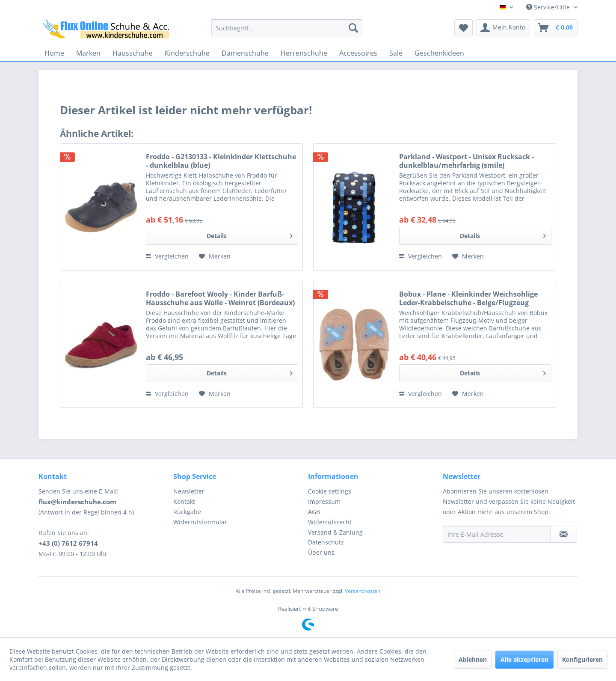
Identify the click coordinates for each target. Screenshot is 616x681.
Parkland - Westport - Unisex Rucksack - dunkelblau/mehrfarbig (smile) (466, 161)
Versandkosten (363, 591)
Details (250, 234)
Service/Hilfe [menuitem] (549, 7)
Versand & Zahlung (335, 532)
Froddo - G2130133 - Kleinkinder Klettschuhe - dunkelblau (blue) (221, 161)
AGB (314, 512)
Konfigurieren (582, 659)
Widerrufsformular (200, 522)
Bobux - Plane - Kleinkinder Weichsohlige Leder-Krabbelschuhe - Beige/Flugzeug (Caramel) (468, 298)
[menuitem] (287, 28)
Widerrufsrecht (330, 522)
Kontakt (184, 501)
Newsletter (189, 491)
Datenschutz (326, 542)
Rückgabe (187, 512)
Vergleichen (167, 256)
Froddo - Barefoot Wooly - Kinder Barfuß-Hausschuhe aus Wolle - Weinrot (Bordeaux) (220, 298)
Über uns (321, 552)
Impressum (324, 501)
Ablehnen (473, 659)
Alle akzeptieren (524, 659)
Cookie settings (330, 491)
